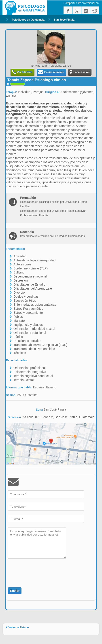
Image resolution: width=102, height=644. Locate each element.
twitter (77, 10)
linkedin (86, 10)
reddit (95, 10)
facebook (68, 10)
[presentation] (34, 570)
